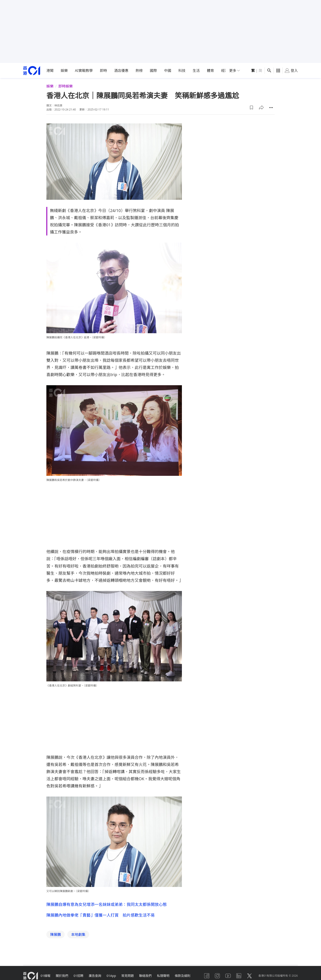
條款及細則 (183, 976)
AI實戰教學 (84, 71)
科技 (182, 71)
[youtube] (228, 976)
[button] (251, 108)
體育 (210, 71)
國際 (153, 71)
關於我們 (62, 976)
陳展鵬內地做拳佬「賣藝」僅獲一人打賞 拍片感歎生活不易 (101, 915)
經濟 (225, 71)
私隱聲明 (163, 976)
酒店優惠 (121, 71)
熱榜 (139, 71)
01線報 (45, 976)
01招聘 (78, 976)
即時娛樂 (66, 86)
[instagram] (217, 976)
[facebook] (207, 976)
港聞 (50, 71)
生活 (196, 71)
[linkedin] (239, 976)
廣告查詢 (95, 976)
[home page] (32, 71)
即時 (103, 71)
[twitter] (249, 976)
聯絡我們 (145, 976)
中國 (168, 71)
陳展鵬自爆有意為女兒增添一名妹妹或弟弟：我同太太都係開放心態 (107, 904)
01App (111, 976)
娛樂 (64, 71)
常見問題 (128, 976)
